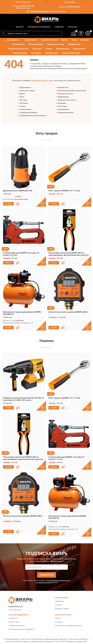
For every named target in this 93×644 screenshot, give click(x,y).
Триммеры (62, 103)
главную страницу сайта (44, 81)
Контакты (72, 27)
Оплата (59, 605)
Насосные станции (49, 40)
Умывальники (79, 49)
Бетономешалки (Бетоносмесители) (72, 91)
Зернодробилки (20, 53)
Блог (58, 618)
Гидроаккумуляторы (71, 53)
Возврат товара (63, 609)
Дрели (65, 40)
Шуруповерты (31, 40)
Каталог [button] (20, 27)
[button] (23, 8)
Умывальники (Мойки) (29, 113)
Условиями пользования (45, 582)
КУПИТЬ (8, 204)
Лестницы (37, 49)
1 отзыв (18, 196)
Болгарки (85, 40)
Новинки (59, 27)
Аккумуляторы (62, 49)
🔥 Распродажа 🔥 (12, 40)
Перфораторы (74, 44)
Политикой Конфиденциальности (58, 580)
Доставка (60, 601)
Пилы (74, 40)
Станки (49, 49)
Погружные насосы (56, 44)
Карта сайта (15, 622)
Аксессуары (36, 53)
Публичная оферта (17, 626)
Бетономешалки (36, 44)
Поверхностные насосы (18, 49)
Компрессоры (19, 44)
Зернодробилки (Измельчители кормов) (36, 116)
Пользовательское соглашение (22, 629)
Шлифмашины (52, 53)
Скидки (59, 622)
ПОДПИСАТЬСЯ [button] (46, 575)
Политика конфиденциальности (69, 626)
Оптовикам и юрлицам (39, 27)
